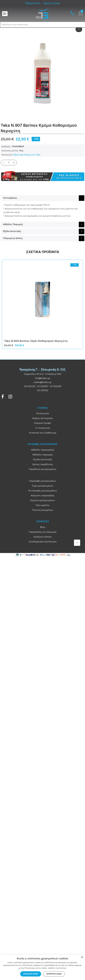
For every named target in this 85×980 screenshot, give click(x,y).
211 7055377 (43, 386)
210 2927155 (30, 386)
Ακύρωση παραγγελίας (42, 496)
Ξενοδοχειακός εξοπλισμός (42, 542)
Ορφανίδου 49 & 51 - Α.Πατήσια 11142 (43, 374)
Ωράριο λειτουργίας (43, 418)
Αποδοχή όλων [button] (31, 974)
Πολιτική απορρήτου (42, 510)
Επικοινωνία (43, 413)
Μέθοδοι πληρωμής (43, 455)
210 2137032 (43, 390)
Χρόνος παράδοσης (43, 464)
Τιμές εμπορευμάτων (43, 486)
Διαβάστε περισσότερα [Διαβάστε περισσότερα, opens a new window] (57, 968)
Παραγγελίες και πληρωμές (43, 532)
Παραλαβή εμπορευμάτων (43, 481)
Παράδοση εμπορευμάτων (42, 469)
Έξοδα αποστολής (43, 460)
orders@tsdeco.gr (43, 382)
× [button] (82, 957)
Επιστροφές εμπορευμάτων (43, 491)
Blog (42, 527)
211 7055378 (56, 386)
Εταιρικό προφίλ (43, 423)
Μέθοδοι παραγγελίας (43, 450)
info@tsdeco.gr (43, 378)
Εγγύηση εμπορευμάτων (42, 500)
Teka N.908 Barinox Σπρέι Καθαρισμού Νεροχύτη (36, 341)
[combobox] (43, 25)
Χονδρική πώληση (42, 537)
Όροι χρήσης (43, 505)
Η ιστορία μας (43, 428)
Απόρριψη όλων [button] (54, 974)
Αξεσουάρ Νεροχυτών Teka (27, 155)
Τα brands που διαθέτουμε (43, 433)
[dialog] (42, 967)
